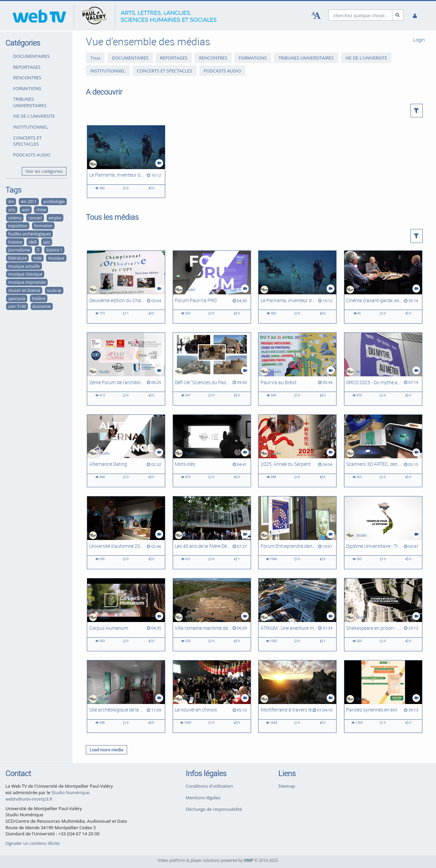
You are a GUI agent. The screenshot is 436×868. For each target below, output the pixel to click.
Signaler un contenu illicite (33, 843)
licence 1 (54, 250)
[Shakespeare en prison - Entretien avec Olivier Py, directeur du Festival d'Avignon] (383, 615)
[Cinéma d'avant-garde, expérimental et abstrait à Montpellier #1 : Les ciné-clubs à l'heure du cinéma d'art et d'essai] (383, 287)
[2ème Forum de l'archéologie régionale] (126, 369)
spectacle (17, 298)
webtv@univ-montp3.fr (29, 799)
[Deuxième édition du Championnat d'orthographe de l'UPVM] (126, 287)
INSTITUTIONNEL (31, 127)
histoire (15, 242)
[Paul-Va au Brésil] (297, 369)
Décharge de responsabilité (214, 809)
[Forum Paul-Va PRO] (212, 287)
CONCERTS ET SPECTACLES (28, 141)
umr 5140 (17, 306)
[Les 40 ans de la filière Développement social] (212, 533)
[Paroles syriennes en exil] (383, 697)
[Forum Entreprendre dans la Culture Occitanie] (297, 533)
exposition (18, 226)
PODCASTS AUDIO (32, 155)
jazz (47, 242)
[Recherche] (398, 15)
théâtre (39, 298)
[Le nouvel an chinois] (212, 697)
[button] (417, 111)
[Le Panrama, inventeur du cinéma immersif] (126, 162)
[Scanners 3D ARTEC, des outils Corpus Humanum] (383, 451)
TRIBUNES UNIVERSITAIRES (30, 102)
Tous (95, 58)
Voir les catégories (44, 171)
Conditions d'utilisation (209, 786)
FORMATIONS (27, 88)
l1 (38, 250)
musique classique (25, 274)
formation (43, 226)
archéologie (54, 201)
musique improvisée (27, 282)
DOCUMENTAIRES (32, 56)
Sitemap (287, 786)
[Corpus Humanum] (126, 615)
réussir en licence (24, 290)
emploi (55, 218)
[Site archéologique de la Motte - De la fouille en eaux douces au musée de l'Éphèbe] (126, 697)
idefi (33, 242)
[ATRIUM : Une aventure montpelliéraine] (297, 615)
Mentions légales (203, 798)
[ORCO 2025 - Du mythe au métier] (383, 369)
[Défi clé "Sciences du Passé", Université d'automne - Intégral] (212, 369)
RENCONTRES (27, 78)
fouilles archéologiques (30, 234)
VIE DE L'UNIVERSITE (34, 116)
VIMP (249, 860)
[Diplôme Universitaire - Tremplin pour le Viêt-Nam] (383, 533)
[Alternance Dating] (126, 451)
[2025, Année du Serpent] (297, 451)
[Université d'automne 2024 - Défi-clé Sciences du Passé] (126, 533)
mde (38, 258)
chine (41, 210)
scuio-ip (54, 290)
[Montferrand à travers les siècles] (297, 697)
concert (35, 218)
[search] (360, 15)
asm (26, 210)
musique (56, 258)
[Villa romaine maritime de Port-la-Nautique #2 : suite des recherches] (212, 615)
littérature (18, 258)
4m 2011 (28, 201)
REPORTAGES (27, 67)
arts (12, 210)
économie (42, 306)
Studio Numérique (70, 792)
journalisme (19, 250)
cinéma (15, 218)
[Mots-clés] (212, 451)
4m (11, 201)
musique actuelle (24, 266)
